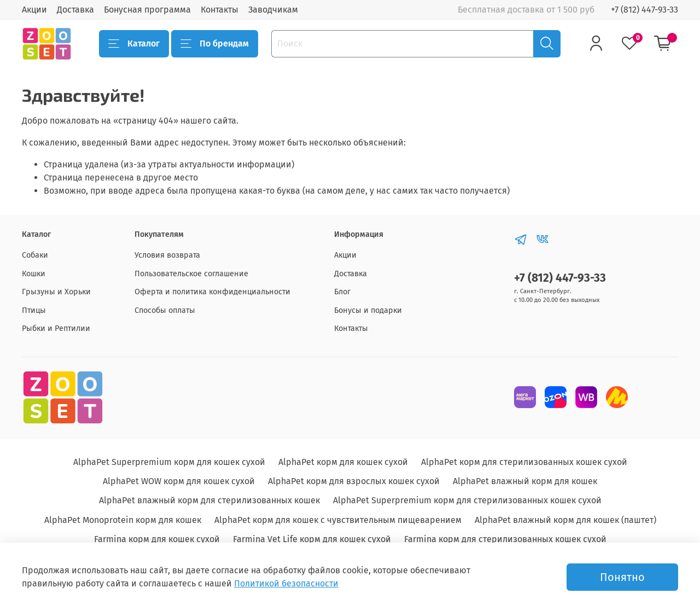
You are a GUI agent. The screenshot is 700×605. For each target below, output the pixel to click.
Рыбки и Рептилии (56, 328)
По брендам (215, 44)
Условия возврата (167, 255)
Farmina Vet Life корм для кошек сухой (312, 539)
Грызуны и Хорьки (56, 292)
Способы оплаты (165, 310)
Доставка (75, 10)
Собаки (35, 255)
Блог (342, 292)
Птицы (34, 310)
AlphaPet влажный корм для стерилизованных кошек (209, 500)
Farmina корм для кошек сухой (157, 539)
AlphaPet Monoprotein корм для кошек (123, 520)
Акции (34, 10)
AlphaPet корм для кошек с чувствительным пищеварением (338, 520)
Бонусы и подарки (368, 310)
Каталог (134, 44)
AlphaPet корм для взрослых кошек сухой (354, 481)
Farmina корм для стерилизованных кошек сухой (505, 539)
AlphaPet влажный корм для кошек (525, 481)
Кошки (34, 274)
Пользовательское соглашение (191, 274)
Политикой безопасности (286, 583)
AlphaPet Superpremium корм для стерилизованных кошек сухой (467, 500)
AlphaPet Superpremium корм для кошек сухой (169, 462)
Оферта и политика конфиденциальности (212, 292)
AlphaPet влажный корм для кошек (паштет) (565, 520)
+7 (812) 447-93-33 (644, 10)
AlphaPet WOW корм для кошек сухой (179, 481)
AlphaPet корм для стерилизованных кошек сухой (524, 462)
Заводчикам (273, 10)
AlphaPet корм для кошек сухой (343, 462)
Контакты (220, 10)
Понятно (622, 577)
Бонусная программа (147, 10)
